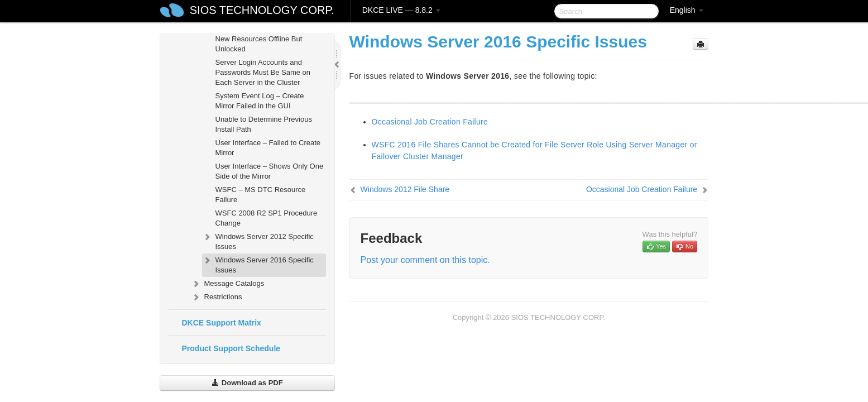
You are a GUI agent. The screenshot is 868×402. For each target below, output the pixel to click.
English (687, 10)
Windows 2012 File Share (405, 189)
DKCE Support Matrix (222, 323)
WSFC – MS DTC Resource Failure (261, 195)
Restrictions (217, 297)
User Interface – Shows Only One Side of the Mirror (270, 171)
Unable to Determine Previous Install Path (264, 124)
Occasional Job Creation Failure (430, 122)
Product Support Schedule (231, 348)
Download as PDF (247, 383)
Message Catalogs (228, 284)
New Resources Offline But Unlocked (259, 44)
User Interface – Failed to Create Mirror (268, 148)
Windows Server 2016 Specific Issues (258, 264)
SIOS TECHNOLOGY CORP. (262, 10)
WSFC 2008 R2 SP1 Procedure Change (267, 218)
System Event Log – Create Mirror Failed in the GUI (260, 101)
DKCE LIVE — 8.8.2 (401, 10)
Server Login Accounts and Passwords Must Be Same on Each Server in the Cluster (263, 72)
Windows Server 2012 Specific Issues (258, 240)
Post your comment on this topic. (425, 260)
